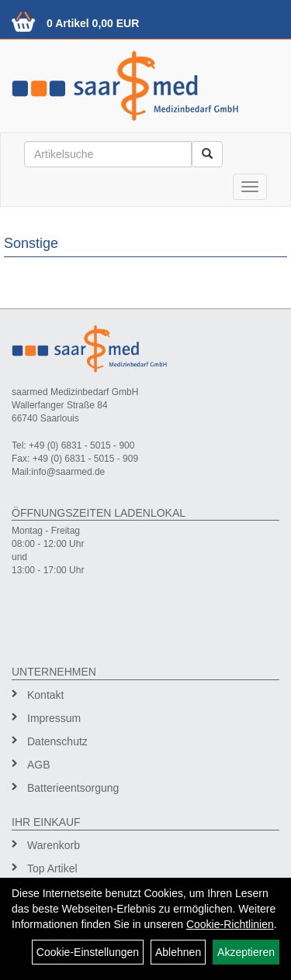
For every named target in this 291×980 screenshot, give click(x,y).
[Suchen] (207, 154)
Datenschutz (57, 741)
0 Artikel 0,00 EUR (93, 23)
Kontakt (45, 695)
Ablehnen (178, 952)
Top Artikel (52, 868)
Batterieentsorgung (73, 788)
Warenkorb (54, 845)
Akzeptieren (246, 952)
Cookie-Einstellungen (88, 952)
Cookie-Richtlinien (230, 924)
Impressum (54, 718)
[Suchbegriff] (108, 154)
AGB (39, 765)
